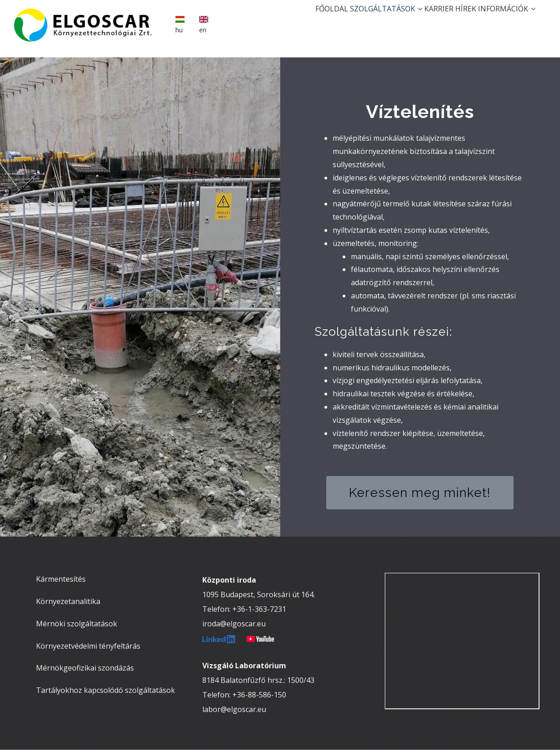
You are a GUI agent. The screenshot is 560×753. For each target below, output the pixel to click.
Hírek (452, 21)
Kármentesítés (61, 582)
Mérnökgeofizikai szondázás (85, 671)
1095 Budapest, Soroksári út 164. (259, 598)
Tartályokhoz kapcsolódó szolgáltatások (105, 693)
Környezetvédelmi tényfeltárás (88, 649)
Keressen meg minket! (420, 495)
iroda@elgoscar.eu (234, 627)
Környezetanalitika (68, 604)
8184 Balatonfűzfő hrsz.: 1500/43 (258, 683)
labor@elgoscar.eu (234, 712)
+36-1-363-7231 (259, 612)
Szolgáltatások (355, 21)
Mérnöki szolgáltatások (77, 626)
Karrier (416, 21)
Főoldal (291, 21)
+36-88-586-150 (259, 698)
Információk (503, 21)
